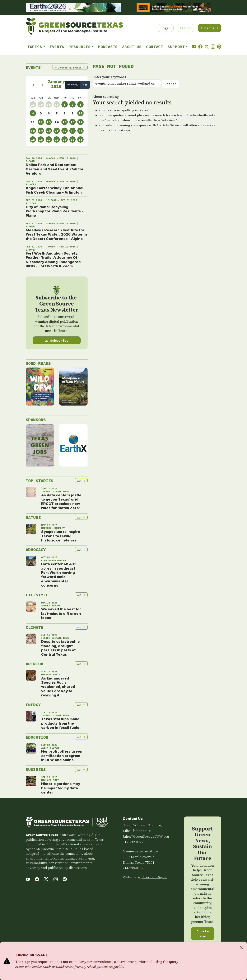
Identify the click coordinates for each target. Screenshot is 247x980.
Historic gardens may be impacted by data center (61, 788)
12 (41, 122)
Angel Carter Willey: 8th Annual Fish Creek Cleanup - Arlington (55, 190)
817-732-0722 (133, 842)
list (85, 85)
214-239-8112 (133, 868)
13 (49, 122)
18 (33, 131)
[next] (43, 85)
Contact (155, 47)
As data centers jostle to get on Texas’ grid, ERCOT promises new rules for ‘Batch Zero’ (61, 501)
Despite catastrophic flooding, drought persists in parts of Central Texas (60, 648)
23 (73, 131)
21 (57, 131)
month (73, 85)
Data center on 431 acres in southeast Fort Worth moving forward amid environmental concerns (58, 575)
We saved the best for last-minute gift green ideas (61, 613)
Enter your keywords (109, 77)
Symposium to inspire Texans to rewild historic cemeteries (61, 536)
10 (80, 113)
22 (65, 131)
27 (49, 139)
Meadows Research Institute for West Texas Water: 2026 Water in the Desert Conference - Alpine (56, 234)
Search (186, 28)
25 (33, 139)
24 (80, 131)
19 (41, 131)
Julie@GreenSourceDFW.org (146, 836)
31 (57, 104)
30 (49, 104)
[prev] (34, 85)
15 (65, 122)
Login (166, 28)
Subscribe (209, 28)
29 (41, 104)
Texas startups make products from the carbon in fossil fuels (60, 723)
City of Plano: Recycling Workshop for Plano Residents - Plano (55, 211)
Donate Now (202, 934)
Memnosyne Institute (140, 851)
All (70, 68)
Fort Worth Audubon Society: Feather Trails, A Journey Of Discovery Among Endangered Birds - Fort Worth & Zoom (53, 260)
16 (73, 122)
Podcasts (108, 47)
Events (57, 47)
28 (33, 104)
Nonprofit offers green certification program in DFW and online (62, 756)
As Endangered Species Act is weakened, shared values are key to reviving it (58, 687)
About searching (106, 96)
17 (80, 122)
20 (49, 131)
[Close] (242, 948)
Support (176, 47)
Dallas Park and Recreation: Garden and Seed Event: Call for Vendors (55, 169)
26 (41, 139)
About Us (132, 47)
